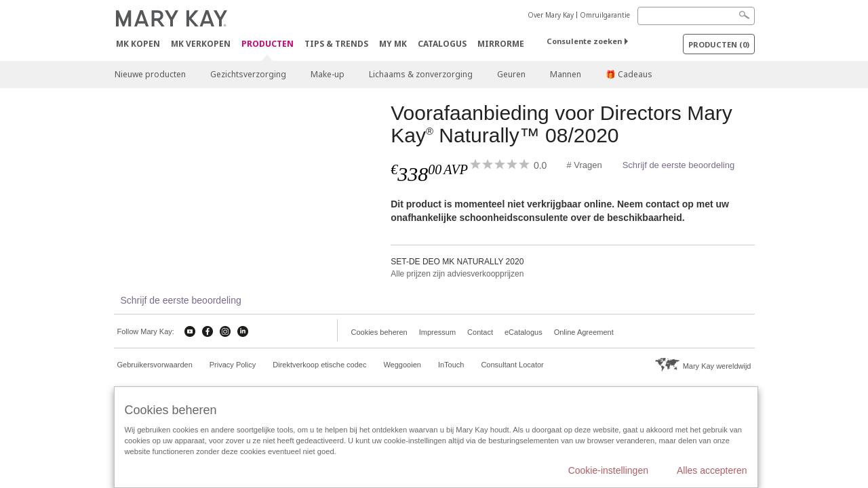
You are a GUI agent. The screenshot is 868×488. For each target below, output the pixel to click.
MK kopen (138, 44)
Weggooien (402, 365)
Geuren (511, 74)
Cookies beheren (379, 332)
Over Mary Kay (551, 15)
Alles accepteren (712, 470)
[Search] (696, 16)
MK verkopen (201, 44)
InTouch (451, 365)
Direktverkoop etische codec (319, 365)
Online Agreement (584, 332)
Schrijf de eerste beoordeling (679, 165)
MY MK (393, 44)
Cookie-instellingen (608, 470)
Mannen (566, 74)
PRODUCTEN (268, 44)
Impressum (437, 332)
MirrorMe (501, 44)
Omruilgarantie (605, 15)
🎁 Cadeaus (629, 74)
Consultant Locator (512, 365)
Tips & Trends (336, 44)
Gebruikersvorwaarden (155, 365)
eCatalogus (524, 332)
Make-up (328, 74)
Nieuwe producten (150, 74)
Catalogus (442, 44)
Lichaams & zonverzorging (421, 74)
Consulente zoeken (584, 41)
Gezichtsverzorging (248, 74)
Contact (480, 332)
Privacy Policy (233, 365)
